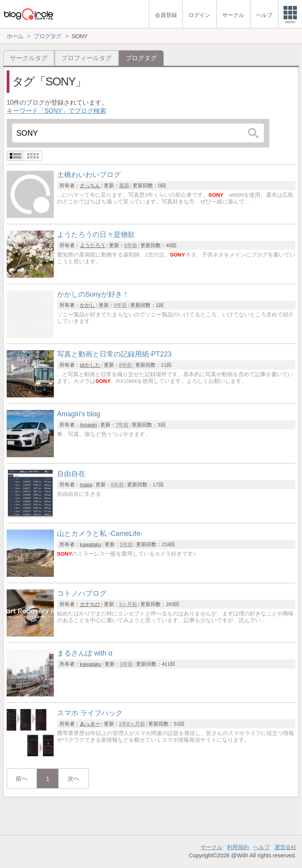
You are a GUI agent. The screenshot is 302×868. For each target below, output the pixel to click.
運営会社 (285, 847)
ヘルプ (261, 847)
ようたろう (93, 245)
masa (86, 485)
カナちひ (90, 604)
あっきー (90, 724)
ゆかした (90, 365)
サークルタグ (29, 58)
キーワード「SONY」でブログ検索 (56, 111)
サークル (212, 847)
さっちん (90, 186)
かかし (87, 305)
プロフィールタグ (87, 58)
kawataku (90, 544)
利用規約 (238, 847)
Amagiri (88, 425)
